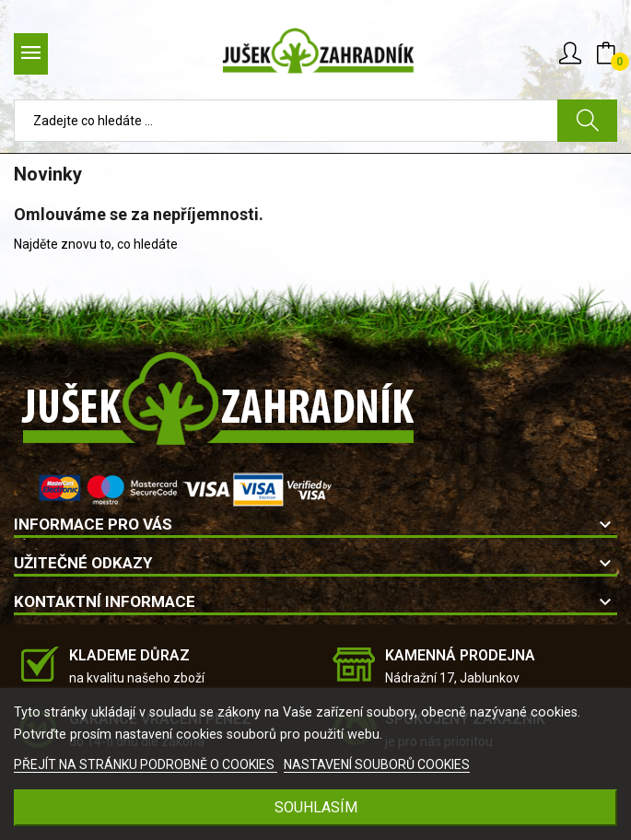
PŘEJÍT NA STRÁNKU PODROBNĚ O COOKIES (146, 764)
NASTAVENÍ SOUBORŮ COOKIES (377, 764)
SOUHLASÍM (316, 807)
